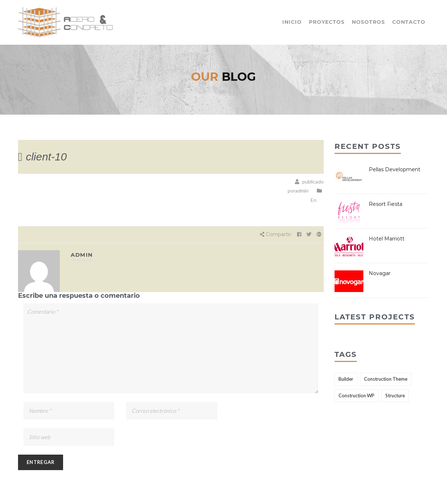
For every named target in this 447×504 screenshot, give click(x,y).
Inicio (292, 22)
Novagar (380, 273)
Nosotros (368, 22)
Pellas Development (395, 169)
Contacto (409, 22)
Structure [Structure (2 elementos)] (395, 395)
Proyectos (327, 22)
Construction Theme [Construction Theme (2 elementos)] (386, 379)
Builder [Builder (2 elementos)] (346, 379)
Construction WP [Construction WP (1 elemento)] (357, 395)
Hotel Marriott (387, 239)
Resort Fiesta (386, 204)
